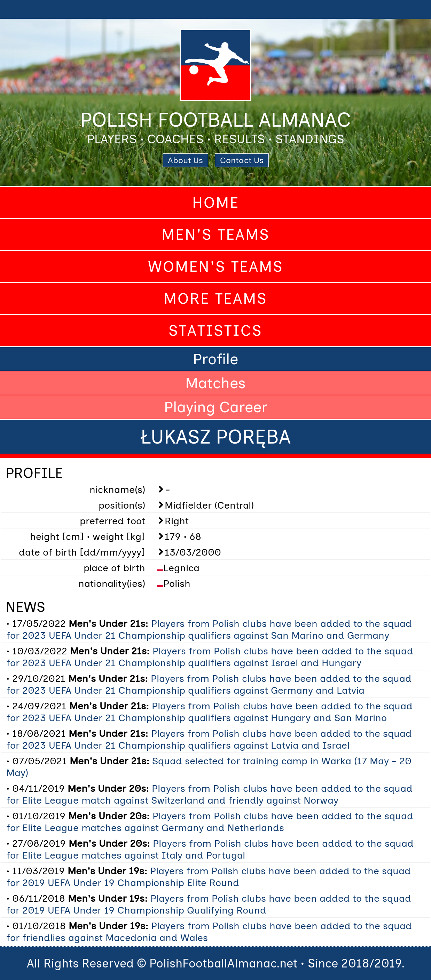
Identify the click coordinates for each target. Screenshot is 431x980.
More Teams (215, 298)
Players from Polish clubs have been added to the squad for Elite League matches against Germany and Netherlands (210, 822)
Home (216, 202)
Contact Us (242, 160)
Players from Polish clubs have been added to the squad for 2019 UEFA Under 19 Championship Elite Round (209, 877)
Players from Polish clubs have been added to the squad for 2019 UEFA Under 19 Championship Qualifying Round (209, 904)
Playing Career (216, 407)
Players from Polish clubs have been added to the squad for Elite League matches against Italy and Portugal (210, 849)
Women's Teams (216, 266)
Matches (215, 383)
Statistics (215, 330)
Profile (215, 359)
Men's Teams (216, 234)
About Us (185, 160)
